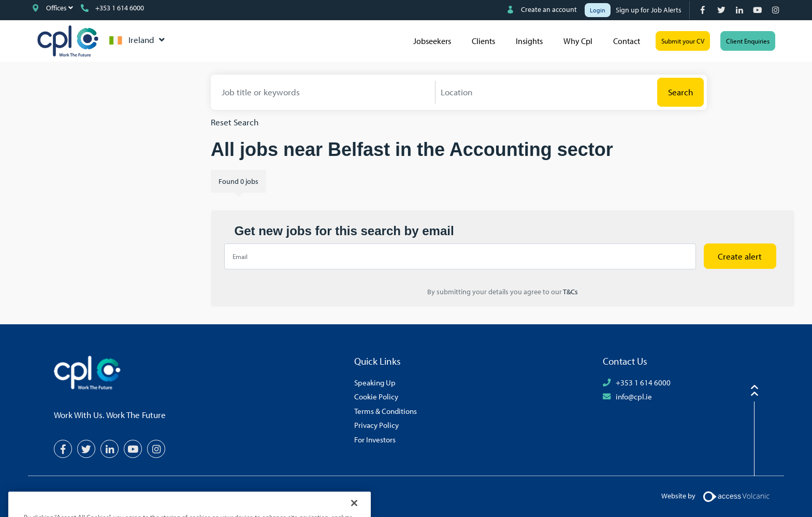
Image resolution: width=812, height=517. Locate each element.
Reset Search (235, 122)
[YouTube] (758, 10)
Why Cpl (578, 41)
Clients (483, 41)
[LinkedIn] (740, 10)
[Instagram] (777, 10)
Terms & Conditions (386, 411)
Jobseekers (432, 41)
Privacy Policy (376, 425)
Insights (529, 41)
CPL (68, 41)
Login (598, 10)
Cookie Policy (376, 396)
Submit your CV (683, 41)
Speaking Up (375, 382)
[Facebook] (704, 10)
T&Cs (570, 292)
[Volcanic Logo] (736, 496)
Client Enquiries (748, 41)
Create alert (740, 256)
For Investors (375, 439)
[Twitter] (722, 10)
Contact (627, 41)
